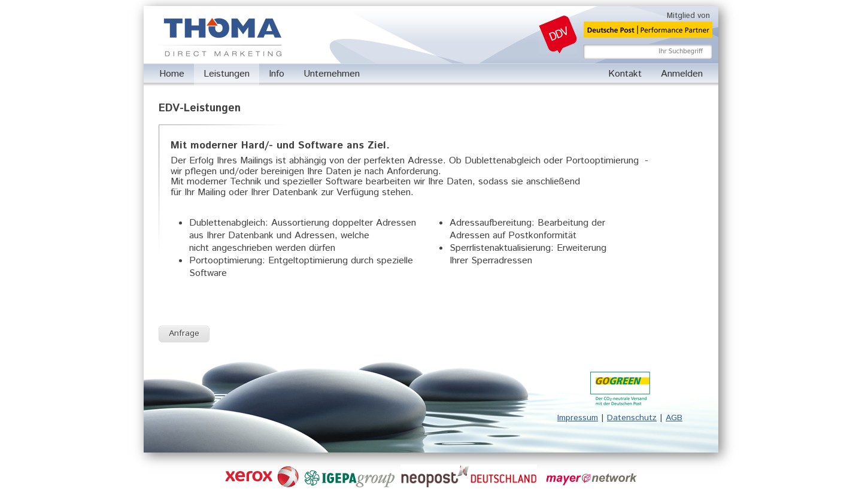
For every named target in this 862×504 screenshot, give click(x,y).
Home (172, 74)
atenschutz (635, 418)
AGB (674, 418)
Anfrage (184, 333)
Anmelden (682, 74)
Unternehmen (332, 74)
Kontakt (625, 74)
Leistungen (227, 74)
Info (277, 74)
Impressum (578, 418)
